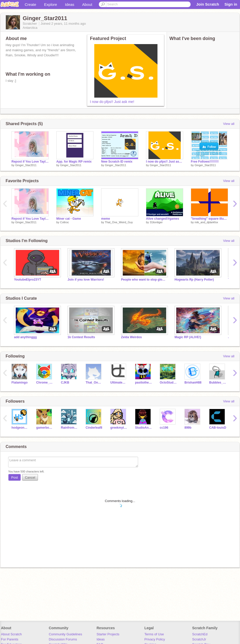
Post (15, 477)
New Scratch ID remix (117, 162)
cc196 (164, 428)
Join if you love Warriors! (86, 280)
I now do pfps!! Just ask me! (112, 102)
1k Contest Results (81, 337)
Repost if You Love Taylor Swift (30, 162)
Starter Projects (108, 634)
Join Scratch (208, 4)
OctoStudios (168, 383)
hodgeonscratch (20, 428)
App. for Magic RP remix (74, 162)
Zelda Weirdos (131, 337)
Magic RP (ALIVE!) (188, 337)
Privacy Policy (155, 639)
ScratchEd (200, 634)
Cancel (30, 477)
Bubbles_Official (218, 383)
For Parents (10, 639)
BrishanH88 (193, 383)
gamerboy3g (45, 428)
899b (188, 428)
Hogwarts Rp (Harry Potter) (194, 280)
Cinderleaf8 (94, 428)
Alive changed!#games (163, 219)
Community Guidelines (65, 634)
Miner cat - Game (69, 219)
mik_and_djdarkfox (206, 222)
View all (229, 124)
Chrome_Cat (45, 383)
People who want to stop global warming (144, 280)
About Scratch (11, 634)
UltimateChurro (119, 383)
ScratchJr (199, 639)
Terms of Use (154, 634)
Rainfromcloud (69, 428)
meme (106, 219)
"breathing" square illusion (209, 219)
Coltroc (65, 222)
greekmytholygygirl (119, 428)
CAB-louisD (218, 428)
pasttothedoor (144, 383)
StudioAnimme (144, 428)
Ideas (70, 4)
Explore (51, 4)
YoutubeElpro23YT (28, 280)
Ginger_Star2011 (26, 165)
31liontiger (156, 222)
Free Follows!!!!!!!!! (205, 162)
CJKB (65, 383)
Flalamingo (19, 383)
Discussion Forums (63, 639)
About (87, 4)
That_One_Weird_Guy (119, 222)
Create (30, 4)
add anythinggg (25, 337)
